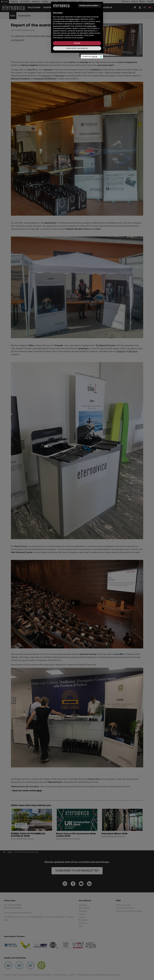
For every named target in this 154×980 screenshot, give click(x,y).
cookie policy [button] (92, 489)
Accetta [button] (77, 506)
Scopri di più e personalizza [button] (77, 511)
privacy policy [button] (74, 482)
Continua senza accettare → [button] (90, 468)
